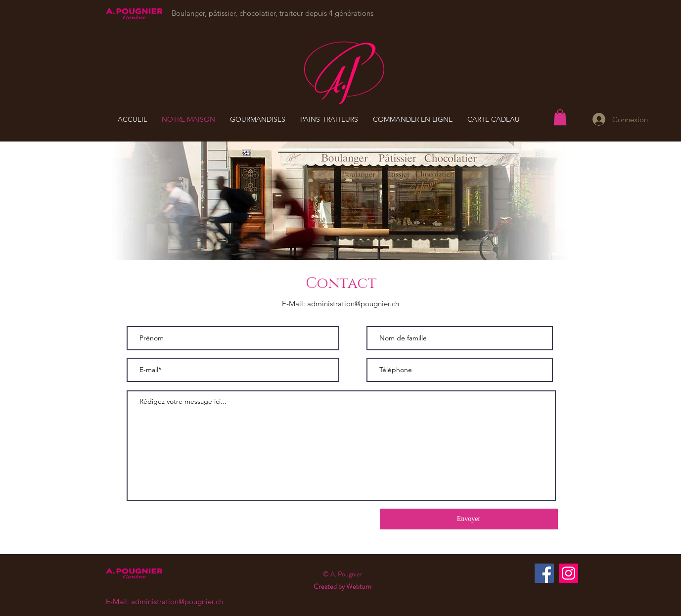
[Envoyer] (469, 519)
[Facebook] (544, 573)
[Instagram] (568, 573)
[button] (560, 117)
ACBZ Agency (360, 608)
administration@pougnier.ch (353, 304)
